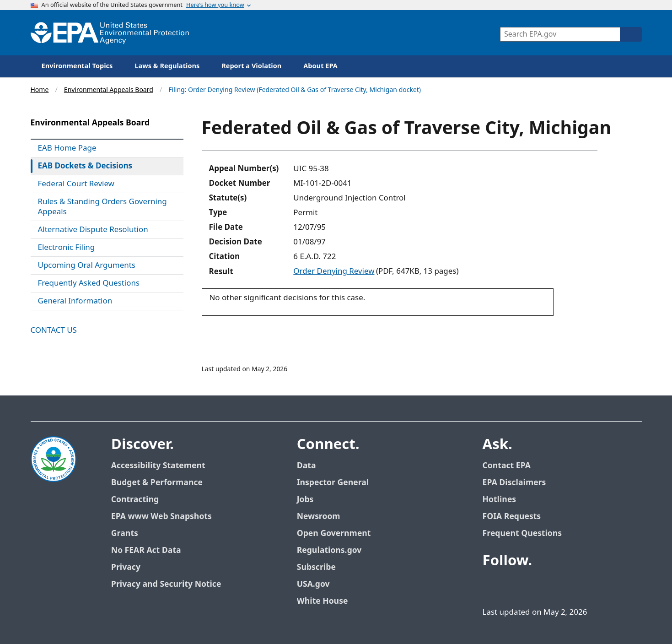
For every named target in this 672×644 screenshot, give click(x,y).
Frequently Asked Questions (89, 283)
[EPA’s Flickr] (558, 586)
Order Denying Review (334, 271)
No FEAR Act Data (146, 550)
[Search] (631, 34)
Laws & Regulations (167, 66)
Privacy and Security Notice (166, 584)
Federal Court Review (76, 184)
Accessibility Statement (158, 466)
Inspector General (333, 483)
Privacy (126, 567)
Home (40, 90)
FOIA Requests (512, 517)
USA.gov (313, 584)
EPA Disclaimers (514, 483)
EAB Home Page (67, 148)
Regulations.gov (329, 550)
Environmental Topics (77, 66)
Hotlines (499, 500)
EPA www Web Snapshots (161, 517)
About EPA (320, 66)
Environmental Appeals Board (109, 90)
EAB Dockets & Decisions (85, 166)
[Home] (110, 33)
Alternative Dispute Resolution (93, 230)
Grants (125, 533)
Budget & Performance (157, 483)
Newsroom (319, 517)
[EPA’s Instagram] (580, 586)
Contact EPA (507, 466)
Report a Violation (251, 66)
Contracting (135, 500)
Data (306, 466)
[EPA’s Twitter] (514, 586)
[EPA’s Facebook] (492, 586)
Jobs (305, 500)
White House (323, 601)
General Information (75, 301)
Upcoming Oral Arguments (87, 265)
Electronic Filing (67, 248)
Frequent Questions (522, 533)
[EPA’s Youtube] (536, 586)
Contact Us (54, 330)
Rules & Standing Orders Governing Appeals (102, 207)
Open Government (334, 533)
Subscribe (316, 567)
